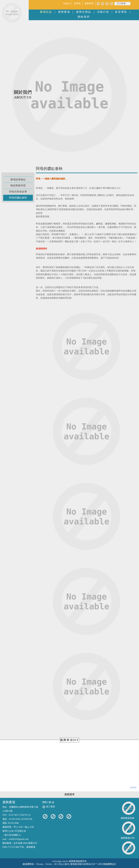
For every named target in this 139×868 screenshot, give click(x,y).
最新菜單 (89, 3)
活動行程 (103, 12)
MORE (133, 788)
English (67, 3)
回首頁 (77, 3)
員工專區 (49, 807)
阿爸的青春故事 (18, 192)
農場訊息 (46, 12)
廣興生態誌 (84, 12)
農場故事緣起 (18, 180)
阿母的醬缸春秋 (18, 198)
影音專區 (121, 12)
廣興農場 (64, 12)
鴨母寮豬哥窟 (18, 186)
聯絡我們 (84, 17)
